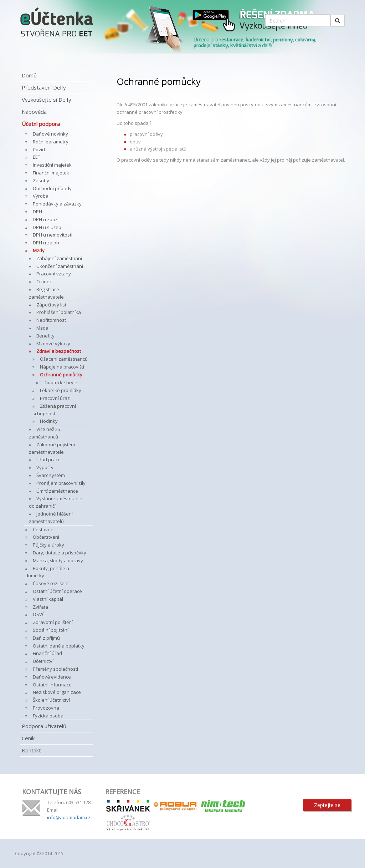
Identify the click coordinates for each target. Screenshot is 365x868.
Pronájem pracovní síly (61, 483)
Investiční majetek (52, 165)
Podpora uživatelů (44, 726)
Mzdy (39, 250)
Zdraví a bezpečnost (59, 351)
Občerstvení (46, 537)
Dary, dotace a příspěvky (60, 553)
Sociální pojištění (51, 630)
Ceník (28, 738)
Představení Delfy (44, 87)
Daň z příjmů (46, 638)
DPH (37, 212)
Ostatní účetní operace (57, 591)
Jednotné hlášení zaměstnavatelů (51, 517)
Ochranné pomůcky (61, 375)
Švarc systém (51, 475)
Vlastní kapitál (48, 599)
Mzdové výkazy (53, 344)
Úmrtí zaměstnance (57, 491)
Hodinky (49, 421)
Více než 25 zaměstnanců (45, 433)
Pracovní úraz (55, 398)
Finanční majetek (51, 173)
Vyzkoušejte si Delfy (47, 100)
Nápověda (34, 112)
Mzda (42, 328)
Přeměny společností (55, 669)
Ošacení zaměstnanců (64, 359)
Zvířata (40, 607)
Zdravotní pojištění (53, 622)
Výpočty (45, 467)
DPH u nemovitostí (53, 235)
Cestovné (43, 529)
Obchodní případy (52, 188)
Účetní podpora (41, 124)
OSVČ (39, 614)
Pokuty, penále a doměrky (47, 572)
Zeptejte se (327, 805)
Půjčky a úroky (48, 545)
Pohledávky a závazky (57, 204)
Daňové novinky (50, 134)
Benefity (45, 336)
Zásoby (41, 181)
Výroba (41, 196)
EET (37, 157)
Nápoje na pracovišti (62, 367)
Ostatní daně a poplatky (59, 646)
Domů (29, 75)
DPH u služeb (47, 227)
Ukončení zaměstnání (60, 266)
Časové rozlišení (51, 583)
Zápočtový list (51, 305)
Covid (39, 149)
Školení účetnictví (51, 700)
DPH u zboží (46, 219)
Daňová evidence (52, 677)
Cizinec (44, 281)
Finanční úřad (47, 653)
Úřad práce (48, 460)
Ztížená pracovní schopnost (54, 410)
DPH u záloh (46, 243)
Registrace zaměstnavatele (46, 293)
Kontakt (31, 750)
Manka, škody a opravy (58, 560)
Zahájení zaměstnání (59, 258)
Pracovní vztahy (54, 274)
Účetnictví (43, 661)
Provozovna (46, 708)
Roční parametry (51, 142)
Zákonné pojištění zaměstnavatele (52, 448)
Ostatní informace (52, 685)
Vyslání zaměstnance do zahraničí (56, 502)
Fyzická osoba (48, 716)
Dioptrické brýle (60, 382)
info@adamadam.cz (69, 817)
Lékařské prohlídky (61, 390)
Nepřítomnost (51, 320)
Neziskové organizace (57, 692)
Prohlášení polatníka (59, 312)
